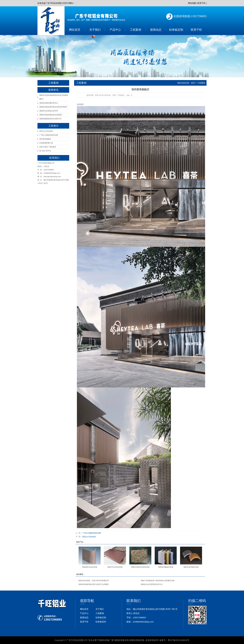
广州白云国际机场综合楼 (49, 135)
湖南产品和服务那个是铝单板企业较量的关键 (158, 581)
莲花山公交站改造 (46, 131)
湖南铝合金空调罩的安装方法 (152, 584)
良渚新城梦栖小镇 (46, 143)
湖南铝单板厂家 (106, 640)
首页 (193, 83)
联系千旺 (201, 3)
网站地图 (192, 3)
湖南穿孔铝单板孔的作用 (49, 111)
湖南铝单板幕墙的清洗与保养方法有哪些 (94, 584)
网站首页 (75, 30)
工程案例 (136, 30)
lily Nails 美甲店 (45, 151)
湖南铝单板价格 (137, 640)
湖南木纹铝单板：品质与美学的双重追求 (94, 581)
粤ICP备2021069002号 (179, 640)
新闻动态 (156, 30)
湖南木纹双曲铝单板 (191, 567)
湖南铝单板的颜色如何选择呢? (51, 115)
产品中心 (115, 30)
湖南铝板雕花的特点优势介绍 (50, 119)
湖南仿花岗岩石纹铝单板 (140, 567)
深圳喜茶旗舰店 (45, 139)
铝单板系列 (101, 622)
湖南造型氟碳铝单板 (166, 567)
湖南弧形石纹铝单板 (90, 567)
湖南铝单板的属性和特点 (49, 103)
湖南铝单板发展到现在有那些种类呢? (53, 107)
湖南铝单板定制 (122, 640)
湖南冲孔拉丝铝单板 (115, 567)
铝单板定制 (176, 30)
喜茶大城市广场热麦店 (48, 147)
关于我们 (95, 30)
